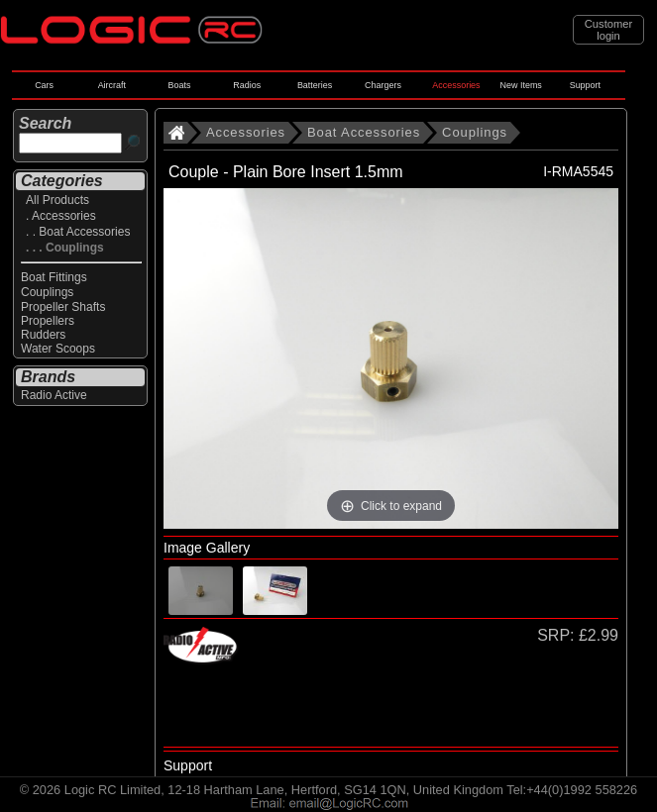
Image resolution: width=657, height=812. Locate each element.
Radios (247, 85)
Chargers (383, 85)
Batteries (315, 85)
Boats (180, 85)
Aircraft (112, 85)
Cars (44, 85)
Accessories (456, 85)
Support (585, 85)
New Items (521, 85)
